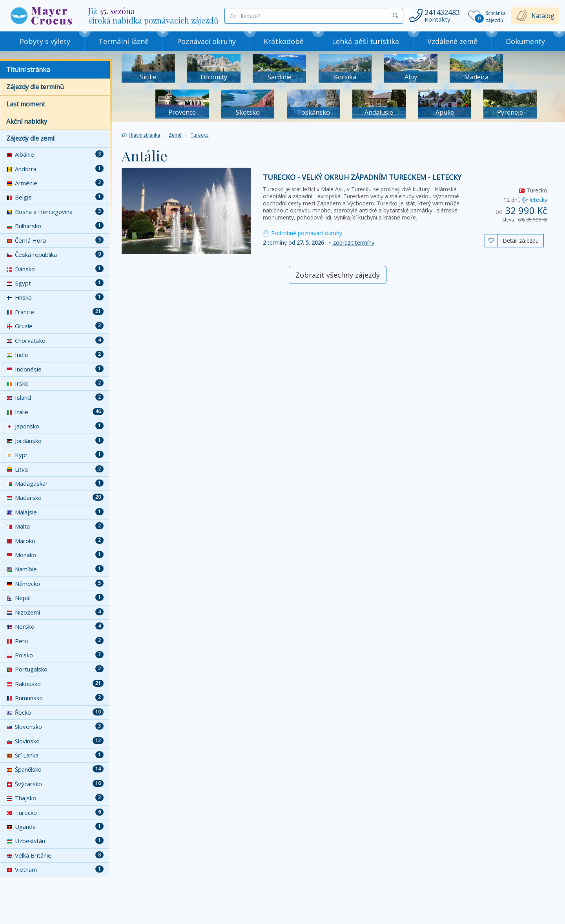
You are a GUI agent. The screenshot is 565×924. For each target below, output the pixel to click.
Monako (55, 555)
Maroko (55, 541)
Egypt (55, 283)
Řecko (55, 712)
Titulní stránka (28, 70)
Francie (55, 312)
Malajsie (55, 512)
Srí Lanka (55, 755)
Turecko (55, 812)
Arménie (55, 183)
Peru (55, 641)
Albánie (55, 154)
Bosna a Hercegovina (55, 212)
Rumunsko (55, 698)
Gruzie (55, 326)
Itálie (55, 412)
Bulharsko (55, 226)
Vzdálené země (452, 41)
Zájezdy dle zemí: (31, 138)
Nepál (55, 598)
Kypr (55, 455)
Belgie (55, 197)
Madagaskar (55, 483)
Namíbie (55, 569)
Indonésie (55, 369)
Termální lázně (124, 41)
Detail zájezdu (521, 241)
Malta (55, 526)
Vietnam (55, 869)
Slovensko (55, 726)
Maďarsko (55, 498)
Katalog (543, 16)
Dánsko (55, 269)
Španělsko (55, 769)
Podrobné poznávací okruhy (303, 233)
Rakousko (55, 684)
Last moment (26, 104)
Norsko (55, 626)
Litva (55, 469)
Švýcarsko (55, 784)
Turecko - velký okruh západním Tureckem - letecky (362, 177)
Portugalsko (55, 669)
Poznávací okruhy (206, 41)
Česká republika (55, 254)
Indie (55, 355)
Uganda (55, 827)
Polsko (55, 655)
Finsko (55, 297)
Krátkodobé (284, 41)
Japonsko (55, 426)
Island (55, 397)
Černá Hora (55, 240)
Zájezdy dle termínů (35, 87)
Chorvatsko (55, 340)
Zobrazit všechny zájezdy (338, 275)
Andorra (55, 169)
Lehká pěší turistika (365, 41)
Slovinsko (55, 741)
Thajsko (55, 798)
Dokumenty (525, 41)
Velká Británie (55, 855)
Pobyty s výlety (45, 41)
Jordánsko (55, 441)
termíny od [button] (319, 242)
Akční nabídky (27, 121)
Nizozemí (55, 612)
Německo (55, 584)
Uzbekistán (55, 841)
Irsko (55, 383)
